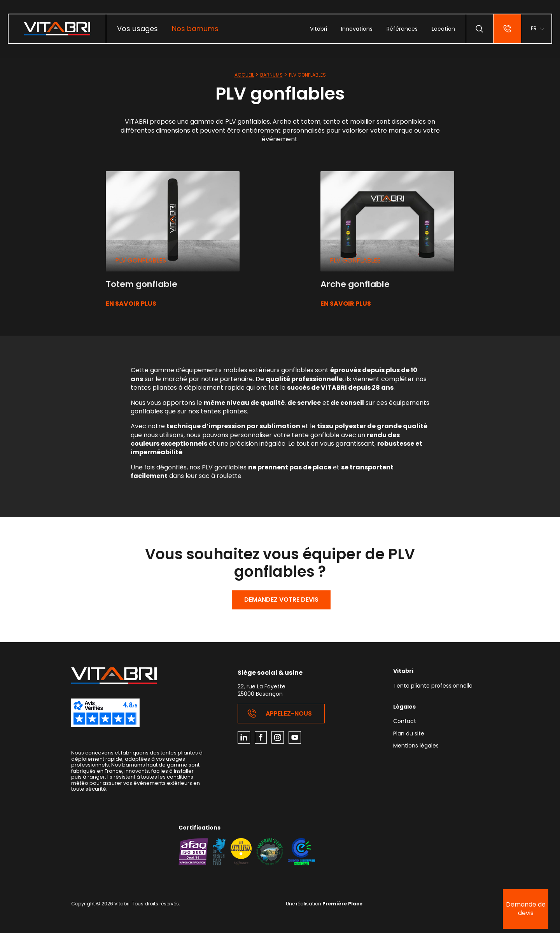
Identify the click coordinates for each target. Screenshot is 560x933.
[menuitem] (137, 29)
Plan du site (409, 734)
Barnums (271, 75)
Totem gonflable (143, 284)
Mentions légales (416, 747)
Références (402, 29)
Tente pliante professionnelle (433, 686)
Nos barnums (195, 29)
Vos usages (137, 29)
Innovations (356, 29)
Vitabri (318, 29)
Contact (405, 722)
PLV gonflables (141, 260)
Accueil (244, 75)
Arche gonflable (357, 284)
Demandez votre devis (281, 600)
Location (443, 29)
